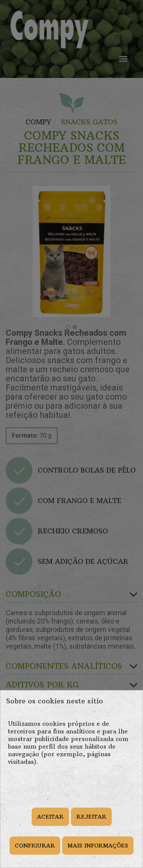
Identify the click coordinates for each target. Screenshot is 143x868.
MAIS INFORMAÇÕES (98, 846)
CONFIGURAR (35, 846)
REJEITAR (91, 817)
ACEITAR (50, 817)
